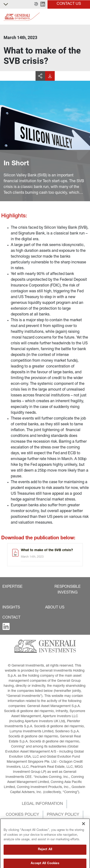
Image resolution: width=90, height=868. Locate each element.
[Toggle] (84, 17)
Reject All (45, 860)
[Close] (84, 834)
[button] (36, 4)
